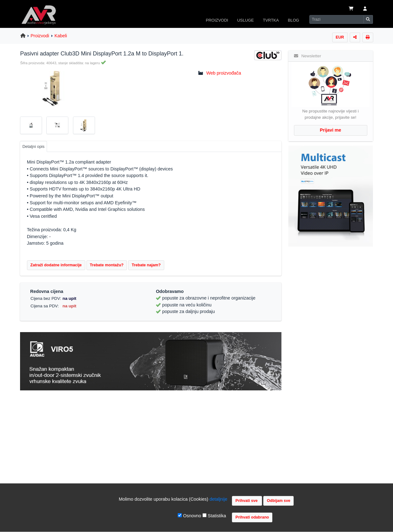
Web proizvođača (224, 73)
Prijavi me (331, 130)
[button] (365, 9)
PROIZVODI (217, 20)
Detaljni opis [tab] (33, 146)
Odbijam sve (278, 501)
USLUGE (246, 20)
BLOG (293, 20)
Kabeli (61, 36)
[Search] (337, 19)
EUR (340, 37)
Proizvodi (40, 36)
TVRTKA (271, 20)
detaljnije (218, 499)
